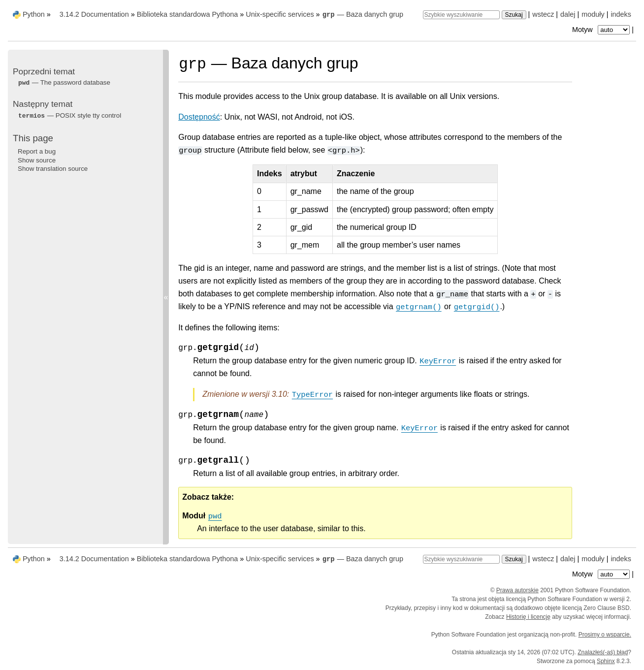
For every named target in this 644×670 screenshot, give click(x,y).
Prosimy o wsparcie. (605, 635)
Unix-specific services (280, 14)
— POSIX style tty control (69, 115)
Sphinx (606, 661)
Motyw (602, 30)
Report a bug (37, 151)
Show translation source (53, 169)
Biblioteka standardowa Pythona (188, 14)
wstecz (543, 14)
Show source (37, 160)
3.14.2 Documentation (94, 14)
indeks (621, 14)
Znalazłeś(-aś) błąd (603, 652)
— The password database (64, 82)
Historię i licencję (528, 617)
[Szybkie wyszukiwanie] (461, 15)
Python (34, 14)
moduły (593, 14)
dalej (568, 14)
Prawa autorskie (517, 590)
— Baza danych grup (363, 14)
